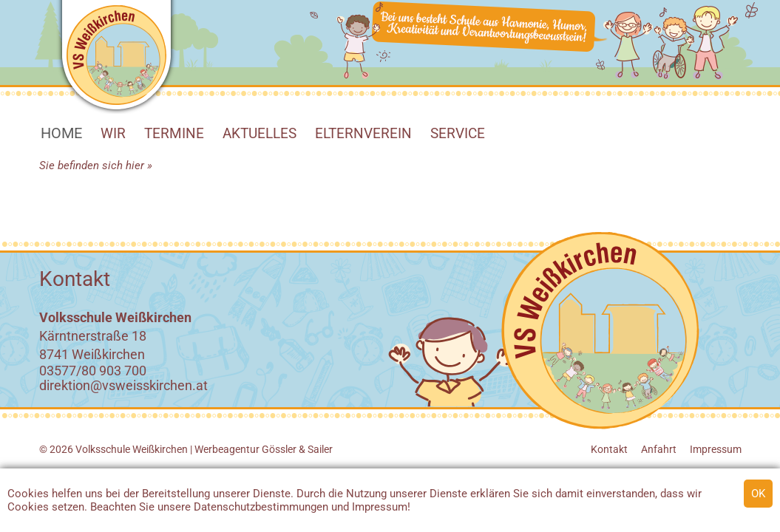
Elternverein (363, 133)
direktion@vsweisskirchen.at (123, 385)
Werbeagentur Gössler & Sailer (264, 449)
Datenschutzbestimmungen (261, 507)
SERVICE (458, 133)
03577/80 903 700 (93, 371)
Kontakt (609, 449)
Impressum (380, 507)
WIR (113, 133)
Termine (174, 133)
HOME (61, 133)
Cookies (28, 494)
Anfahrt (659, 449)
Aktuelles (260, 133)
